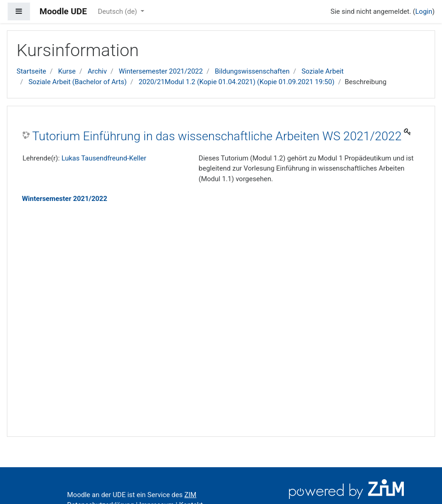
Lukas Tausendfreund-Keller (104, 158)
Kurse (67, 71)
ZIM (190, 495)
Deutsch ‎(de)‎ (118, 11)
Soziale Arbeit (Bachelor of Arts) (78, 82)
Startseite (31, 71)
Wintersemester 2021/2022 (161, 71)
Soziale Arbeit (323, 71)
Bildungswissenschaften (252, 71)
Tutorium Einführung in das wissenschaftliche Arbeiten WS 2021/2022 (217, 136)
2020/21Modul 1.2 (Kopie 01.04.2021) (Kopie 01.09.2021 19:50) (237, 82)
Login (424, 11)
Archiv (97, 71)
